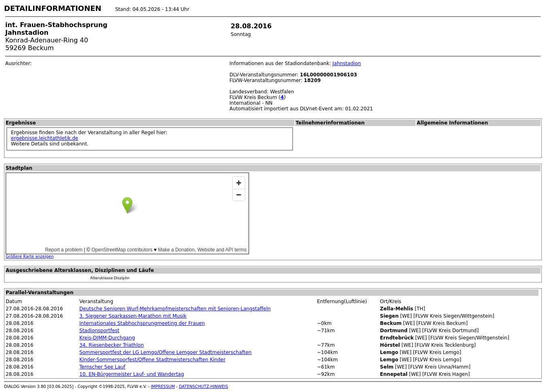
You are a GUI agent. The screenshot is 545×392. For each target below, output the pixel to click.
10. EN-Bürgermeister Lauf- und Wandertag (132, 374)
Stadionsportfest (99, 331)
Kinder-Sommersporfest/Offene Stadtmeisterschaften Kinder (152, 360)
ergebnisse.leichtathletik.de (45, 138)
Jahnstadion (346, 63)
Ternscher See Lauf (102, 367)
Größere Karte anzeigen (30, 256)
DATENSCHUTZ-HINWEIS (204, 387)
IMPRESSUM (163, 387)
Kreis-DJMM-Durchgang (107, 338)
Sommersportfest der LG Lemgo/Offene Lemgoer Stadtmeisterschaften (165, 352)
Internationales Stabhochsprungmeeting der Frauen (142, 323)
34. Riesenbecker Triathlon (111, 345)
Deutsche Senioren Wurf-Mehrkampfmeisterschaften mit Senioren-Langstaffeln (175, 309)
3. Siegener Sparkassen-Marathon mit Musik (133, 316)
